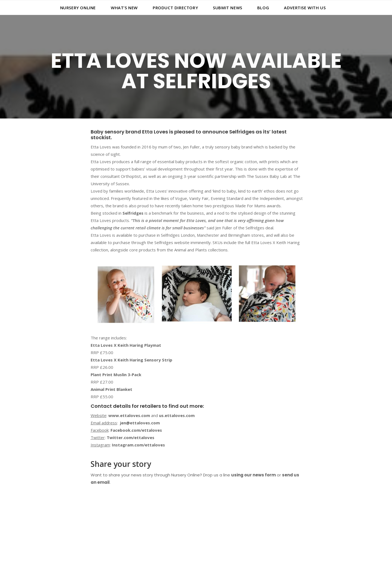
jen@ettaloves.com (140, 423)
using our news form (253, 475)
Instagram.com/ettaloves (138, 445)
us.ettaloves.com (177, 415)
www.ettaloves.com (129, 415)
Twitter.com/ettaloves (131, 437)
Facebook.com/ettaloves (136, 430)
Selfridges (133, 213)
